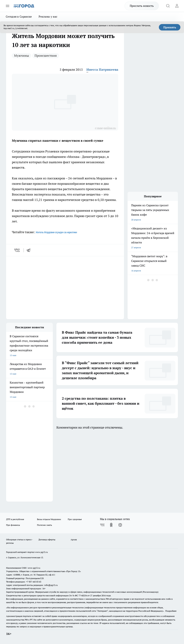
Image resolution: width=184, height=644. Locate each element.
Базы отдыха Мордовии (49, 519)
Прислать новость (142, 6)
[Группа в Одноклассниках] (111, 525)
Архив (74, 540)
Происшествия (46, 56)
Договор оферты (47, 540)
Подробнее (171, 611)
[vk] (17, 250)
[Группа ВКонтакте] (102, 525)
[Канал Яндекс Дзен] (120, 525)
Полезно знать (44, 525)
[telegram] (30, 250)
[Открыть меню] (8, 6)
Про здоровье (75, 519)
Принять (170, 27)
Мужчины (21, 56)
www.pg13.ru (42, 552)
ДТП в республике (15, 519)
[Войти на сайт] (177, 6)
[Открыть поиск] (168, 6)
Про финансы (13, 525)
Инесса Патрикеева (102, 70)
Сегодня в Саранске (19, 17)
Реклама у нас (48, 17)
